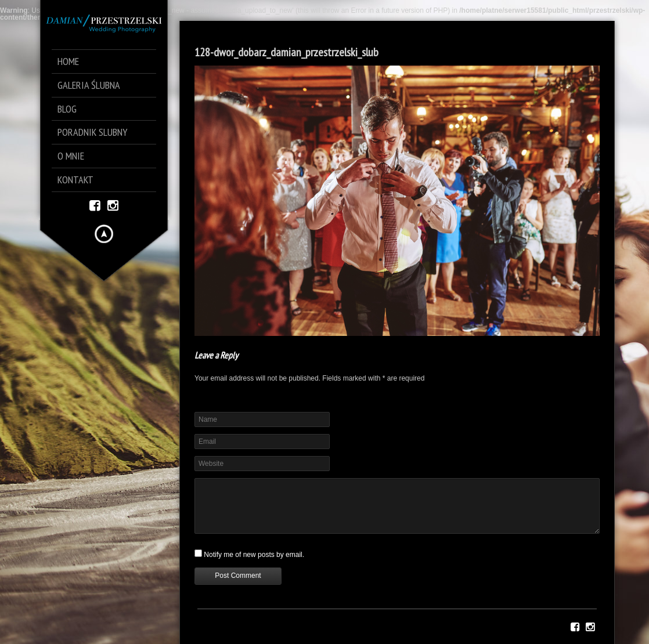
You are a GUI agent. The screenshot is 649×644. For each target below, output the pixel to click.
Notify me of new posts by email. (254, 555)
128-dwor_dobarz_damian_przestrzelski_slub (286, 52)
